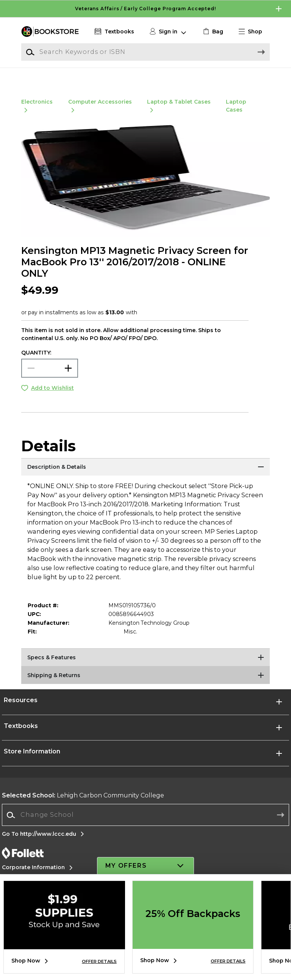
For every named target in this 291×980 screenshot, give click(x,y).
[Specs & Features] (145, 667)
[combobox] (145, 824)
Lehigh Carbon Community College (83, 804)
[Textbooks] (113, 32)
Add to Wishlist (52, 397)
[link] (212, 32)
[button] (253, 32)
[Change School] (145, 824)
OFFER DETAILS (99, 961)
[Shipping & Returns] (145, 685)
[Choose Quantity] (50, 377)
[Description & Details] (145, 476)
